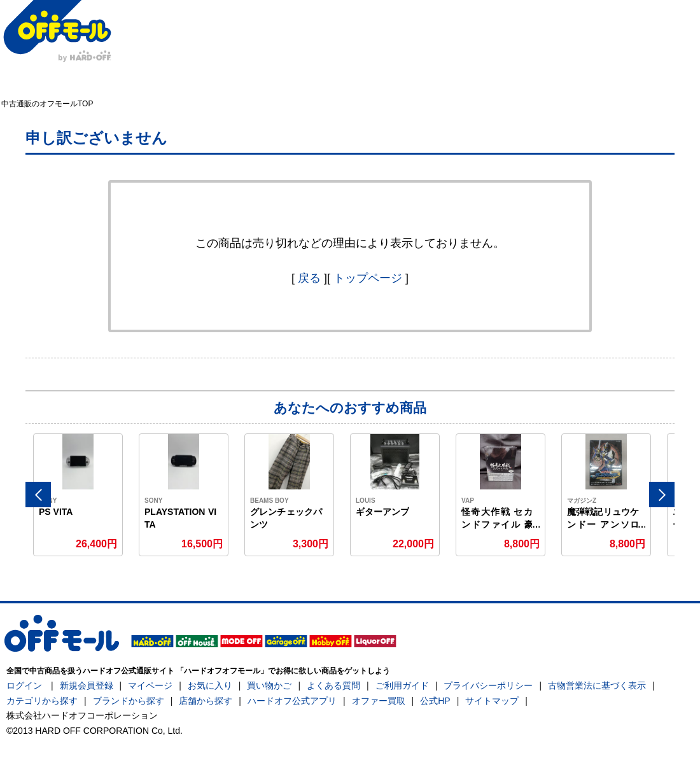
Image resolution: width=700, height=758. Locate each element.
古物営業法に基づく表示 (597, 685)
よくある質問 (333, 685)
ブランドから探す (129, 701)
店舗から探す (206, 701)
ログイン (24, 685)
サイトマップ (492, 701)
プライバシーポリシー (488, 685)
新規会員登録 (87, 685)
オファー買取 (379, 701)
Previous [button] (38, 495)
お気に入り (210, 685)
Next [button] (662, 495)
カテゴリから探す (42, 701)
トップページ (368, 278)
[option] (78, 495)
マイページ (150, 685)
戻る (309, 278)
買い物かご (269, 685)
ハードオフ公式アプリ (292, 701)
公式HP (435, 701)
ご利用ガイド (402, 685)
